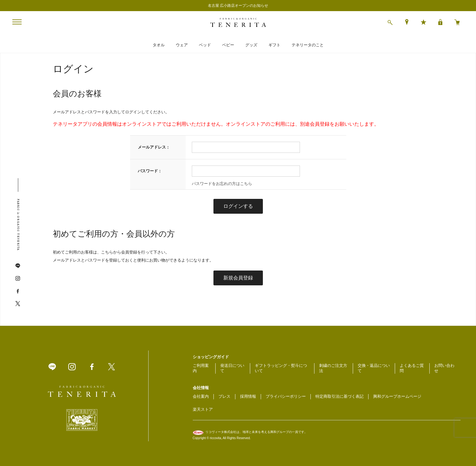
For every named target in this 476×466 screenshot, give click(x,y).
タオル (159, 45)
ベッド (205, 45)
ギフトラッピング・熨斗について (281, 368)
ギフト (274, 45)
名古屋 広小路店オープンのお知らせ (238, 6)
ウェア (182, 45)
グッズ (251, 45)
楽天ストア (203, 409)
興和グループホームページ (397, 396)
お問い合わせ (444, 368)
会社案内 (201, 396)
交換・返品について (374, 368)
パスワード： (150, 171)
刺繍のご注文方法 (333, 368)
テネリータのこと (308, 45)
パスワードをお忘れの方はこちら (222, 184)
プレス (224, 396)
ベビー (228, 45)
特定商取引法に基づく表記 (339, 396)
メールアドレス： (154, 147)
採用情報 (248, 396)
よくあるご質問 (412, 368)
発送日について (232, 368)
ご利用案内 (201, 368)
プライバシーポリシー (286, 396)
